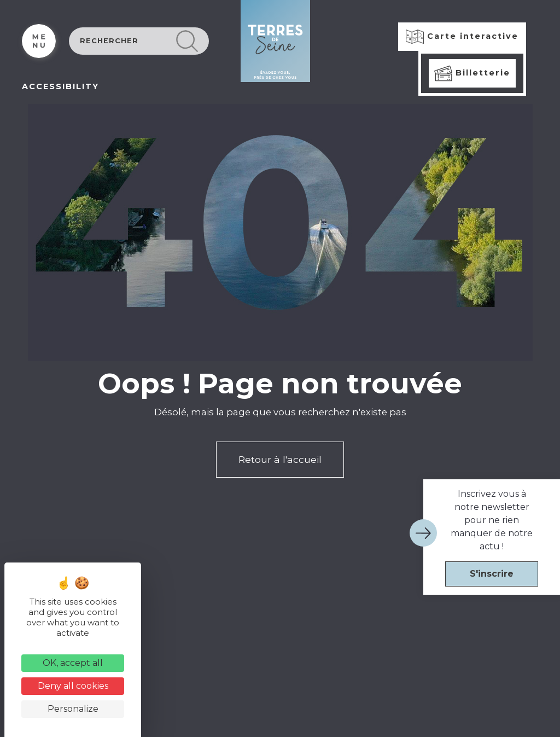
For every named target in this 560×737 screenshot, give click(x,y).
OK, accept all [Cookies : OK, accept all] (73, 663)
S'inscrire (492, 574)
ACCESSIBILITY (60, 86)
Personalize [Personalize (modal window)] (73, 709)
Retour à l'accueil (280, 459)
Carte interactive (462, 37)
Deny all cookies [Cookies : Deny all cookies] (73, 686)
